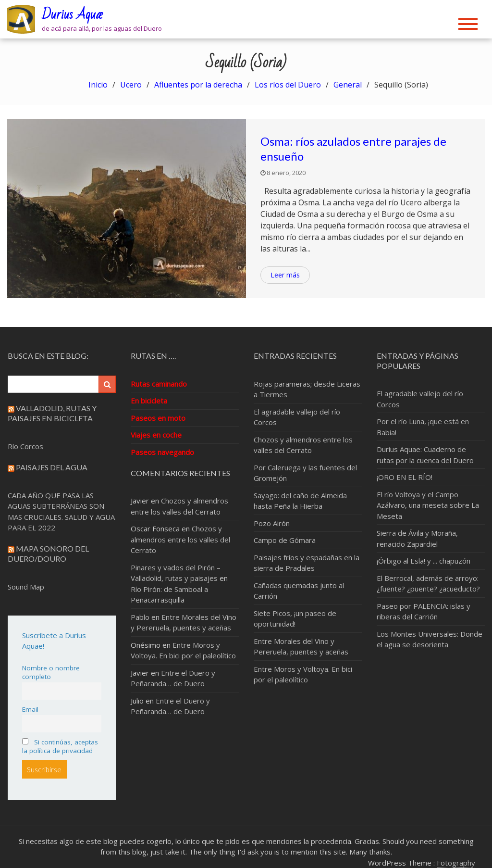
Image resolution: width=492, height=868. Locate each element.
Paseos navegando (162, 452)
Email (30, 709)
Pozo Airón (272, 523)
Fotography (456, 863)
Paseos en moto (158, 418)
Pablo (140, 617)
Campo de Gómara (285, 540)
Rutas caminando (159, 384)
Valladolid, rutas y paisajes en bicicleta (52, 413)
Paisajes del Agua (52, 467)
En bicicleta (149, 401)
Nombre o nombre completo (51, 672)
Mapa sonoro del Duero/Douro (48, 554)
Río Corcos (25, 446)
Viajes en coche (156, 435)
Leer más (285, 275)
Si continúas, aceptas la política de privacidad (60, 746)
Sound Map (26, 587)
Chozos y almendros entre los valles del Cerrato (180, 539)
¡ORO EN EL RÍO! (405, 477)
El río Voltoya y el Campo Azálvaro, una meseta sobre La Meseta (428, 505)
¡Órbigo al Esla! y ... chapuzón (424, 561)
